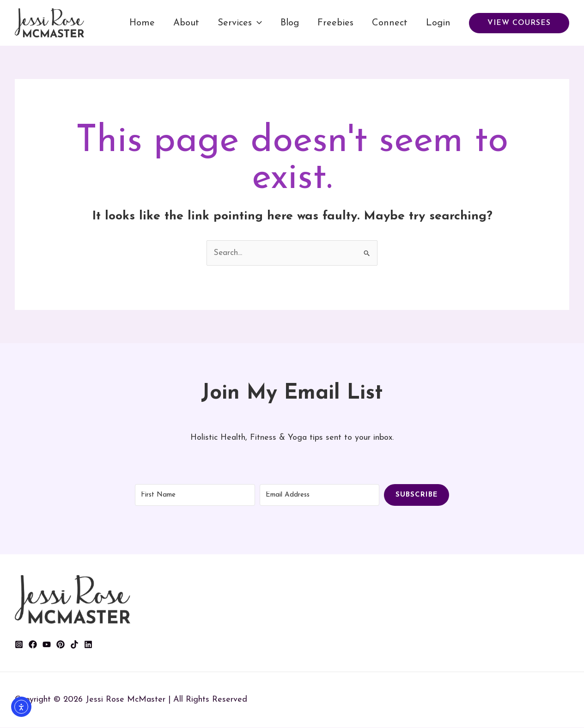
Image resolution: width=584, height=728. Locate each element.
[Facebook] (33, 645)
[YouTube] (47, 645)
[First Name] (195, 495)
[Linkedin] (88, 645)
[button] (519, 23)
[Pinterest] (61, 645)
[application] (257, 23)
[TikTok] (74, 645)
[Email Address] (320, 495)
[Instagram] (19, 645)
